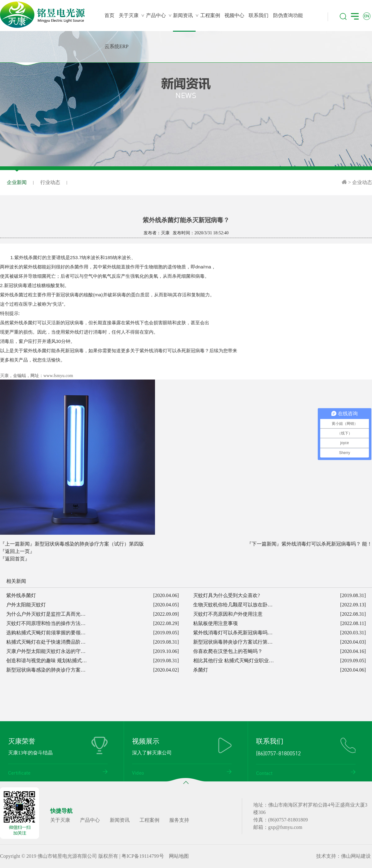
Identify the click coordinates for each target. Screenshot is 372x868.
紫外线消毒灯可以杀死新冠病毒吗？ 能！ (327, 544)
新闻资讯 (120, 820)
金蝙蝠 (20, 376)
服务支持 (179, 820)
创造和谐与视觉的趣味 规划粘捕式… (46, 661)
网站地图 (179, 856)
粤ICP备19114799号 (143, 856)
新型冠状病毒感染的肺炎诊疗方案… (46, 670)
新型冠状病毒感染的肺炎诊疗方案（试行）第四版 (89, 544)
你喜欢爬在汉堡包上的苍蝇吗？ (228, 651)
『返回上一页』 (17, 551)
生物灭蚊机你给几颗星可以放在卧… (233, 605)
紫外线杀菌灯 (21, 595)
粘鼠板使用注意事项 (215, 623)
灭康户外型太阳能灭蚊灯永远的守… (46, 651)
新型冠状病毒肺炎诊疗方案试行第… (233, 642)
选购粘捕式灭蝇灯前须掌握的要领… (46, 633)
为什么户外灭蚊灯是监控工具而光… (46, 614)
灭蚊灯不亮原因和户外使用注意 (228, 614)
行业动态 (50, 182)
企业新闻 (17, 183)
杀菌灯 (201, 670)
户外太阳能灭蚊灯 (26, 605)
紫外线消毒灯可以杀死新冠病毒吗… (233, 633)
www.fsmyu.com (58, 376)
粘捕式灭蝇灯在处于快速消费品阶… (46, 642)
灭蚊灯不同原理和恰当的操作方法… (46, 623)
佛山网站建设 (356, 856)
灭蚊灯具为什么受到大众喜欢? (226, 595)
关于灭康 (60, 820)
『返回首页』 (15, 559)
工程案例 (149, 820)
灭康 (4, 376)
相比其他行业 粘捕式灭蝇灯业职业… (233, 661)
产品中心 (90, 820)
